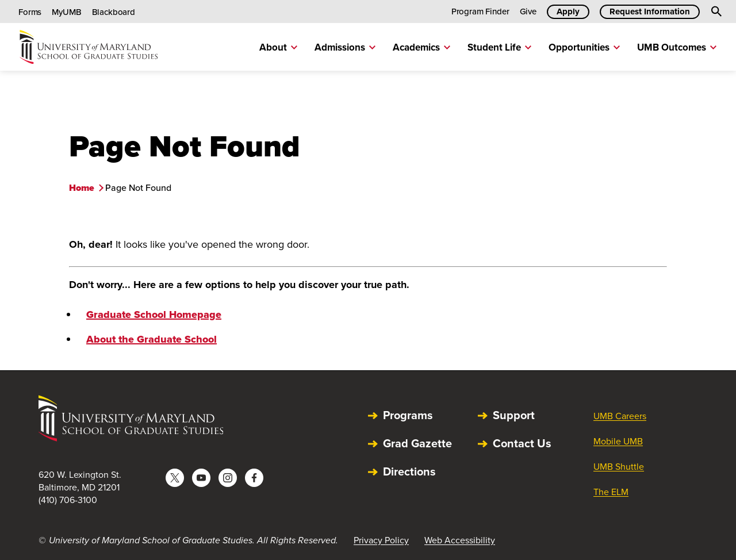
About (278, 47)
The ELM (611, 492)
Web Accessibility (460, 540)
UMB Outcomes (677, 47)
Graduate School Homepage (154, 314)
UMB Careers (620, 416)
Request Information (650, 11)
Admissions (345, 47)
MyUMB (66, 12)
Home (82, 188)
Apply (568, 11)
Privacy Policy (381, 540)
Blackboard (114, 12)
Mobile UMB (618, 441)
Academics (421, 47)
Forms (30, 12)
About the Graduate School (152, 339)
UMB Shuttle (619, 467)
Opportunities (584, 47)
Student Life (499, 47)
